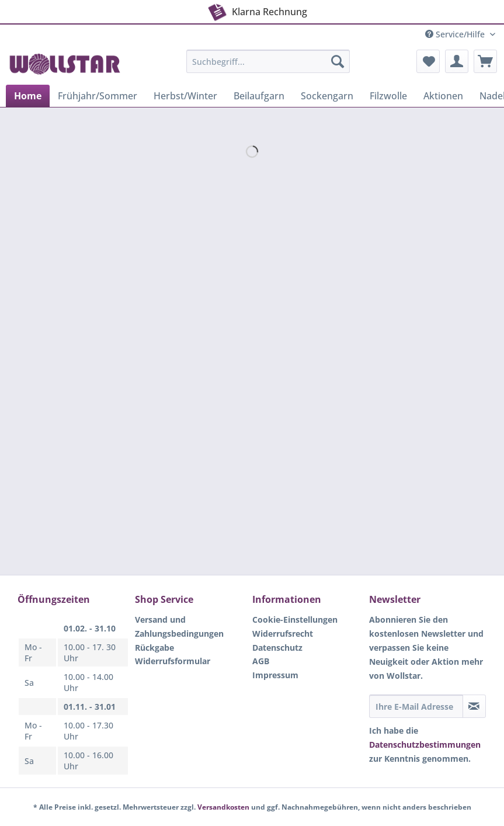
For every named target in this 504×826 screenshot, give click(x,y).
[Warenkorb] (485, 61)
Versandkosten (223, 807)
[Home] (28, 96)
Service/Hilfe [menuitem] (456, 34)
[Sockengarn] (327, 96)
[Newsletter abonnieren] (474, 706)
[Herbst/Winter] (185, 96)
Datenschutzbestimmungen (425, 745)
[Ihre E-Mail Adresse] (416, 706)
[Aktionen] (443, 96)
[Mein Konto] (457, 61)
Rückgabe (154, 648)
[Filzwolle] (388, 96)
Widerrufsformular (173, 661)
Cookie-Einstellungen (295, 619)
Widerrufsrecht (283, 634)
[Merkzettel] (428, 61)
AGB (261, 661)
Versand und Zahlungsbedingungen (179, 627)
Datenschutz (277, 648)
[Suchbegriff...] (268, 61)
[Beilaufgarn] (259, 96)
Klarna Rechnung (237, 9)
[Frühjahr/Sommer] (98, 96)
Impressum (275, 675)
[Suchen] (338, 61)
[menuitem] (268, 67)
